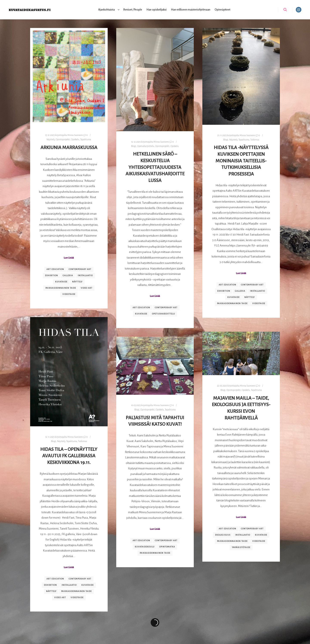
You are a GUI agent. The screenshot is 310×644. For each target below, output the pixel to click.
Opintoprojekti (63, 139)
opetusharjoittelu (164, 314)
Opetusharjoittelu (146, 146)
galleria (68, 276)
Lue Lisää (69, 258)
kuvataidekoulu (145, 547)
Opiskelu (75, 139)
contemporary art (80, 269)
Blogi (134, 146)
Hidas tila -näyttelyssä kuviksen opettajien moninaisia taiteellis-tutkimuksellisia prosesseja (241, 161)
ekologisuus (223, 535)
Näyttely (51, 139)
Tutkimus (255, 140)
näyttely (77, 282)
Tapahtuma (86, 139)
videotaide (69, 294)
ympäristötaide (241, 547)
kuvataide (61, 282)
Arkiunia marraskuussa (69, 148)
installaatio (85, 276)
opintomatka (167, 547)
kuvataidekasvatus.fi (30, 10)
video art (87, 288)
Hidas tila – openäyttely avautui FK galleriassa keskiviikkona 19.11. (69, 456)
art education (55, 269)
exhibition (51, 276)
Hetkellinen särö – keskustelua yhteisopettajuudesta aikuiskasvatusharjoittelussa (155, 167)
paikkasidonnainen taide (61, 288)
